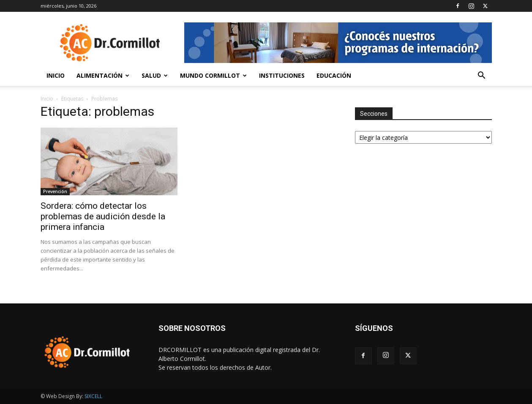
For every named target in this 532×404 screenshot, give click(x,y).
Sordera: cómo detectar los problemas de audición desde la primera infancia (103, 216)
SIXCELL (93, 396)
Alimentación (103, 75)
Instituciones (282, 75)
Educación (334, 75)
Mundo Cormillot (213, 75)
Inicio (56, 75)
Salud (155, 75)
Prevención (55, 191)
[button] (482, 76)
